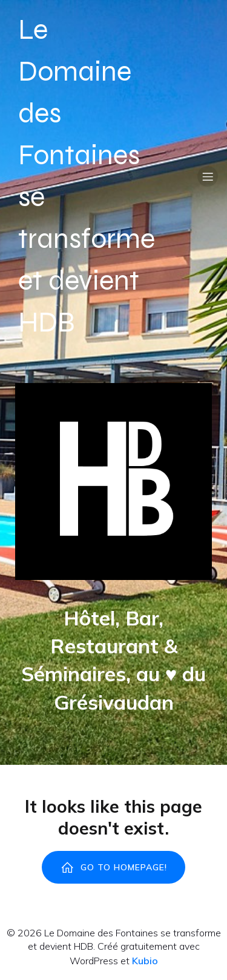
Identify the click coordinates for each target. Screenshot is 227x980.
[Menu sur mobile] (208, 176)
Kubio (145, 961)
